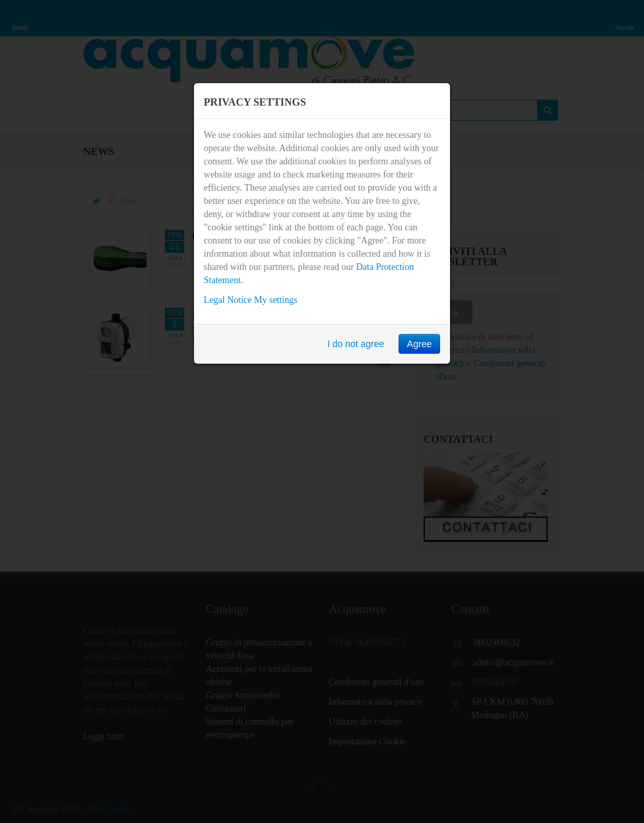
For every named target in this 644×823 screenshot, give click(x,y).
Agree (419, 344)
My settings (276, 300)
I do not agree (356, 344)
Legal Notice (228, 300)
